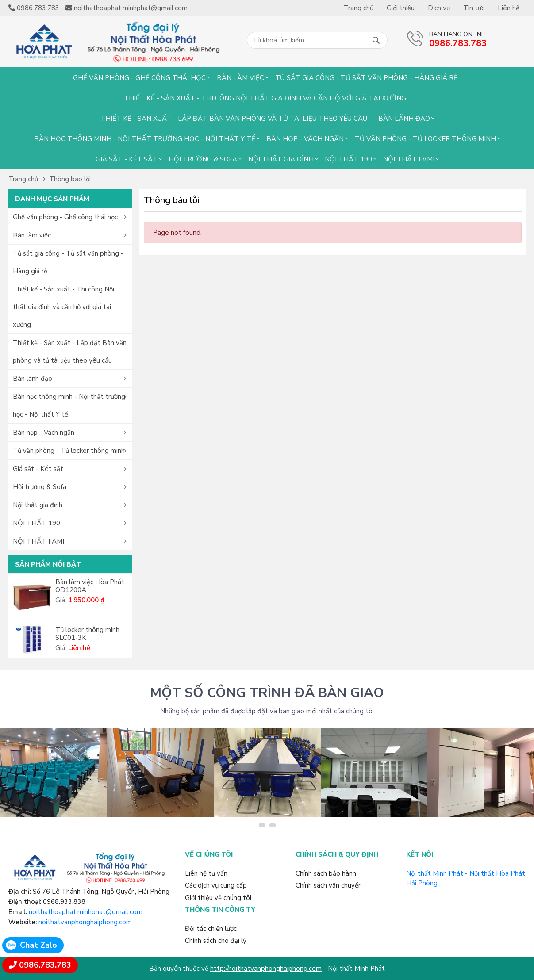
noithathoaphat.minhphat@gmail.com (86, 912)
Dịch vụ (439, 8)
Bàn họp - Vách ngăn (305, 139)
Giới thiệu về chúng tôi (218, 898)
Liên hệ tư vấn (206, 873)
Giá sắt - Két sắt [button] (38, 469)
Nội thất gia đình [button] (38, 505)
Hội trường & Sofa (203, 159)
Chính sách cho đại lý (216, 941)
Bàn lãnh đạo (404, 119)
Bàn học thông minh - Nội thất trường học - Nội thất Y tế (145, 139)
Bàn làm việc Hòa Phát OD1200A (90, 586)
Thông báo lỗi (70, 179)
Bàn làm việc (240, 78)
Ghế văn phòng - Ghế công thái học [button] (65, 217)
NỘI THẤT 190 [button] (36, 523)
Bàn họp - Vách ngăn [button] (44, 433)
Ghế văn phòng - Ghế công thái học (139, 78)
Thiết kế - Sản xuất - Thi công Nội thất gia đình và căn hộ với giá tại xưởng (265, 98)
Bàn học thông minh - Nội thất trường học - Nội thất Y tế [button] (69, 406)
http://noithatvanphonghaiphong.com (266, 969)
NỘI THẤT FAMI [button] (38, 541)
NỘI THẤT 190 (348, 159)
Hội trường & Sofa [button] (40, 487)
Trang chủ (359, 8)
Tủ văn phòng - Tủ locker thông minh (425, 139)
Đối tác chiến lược (211, 929)
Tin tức (474, 8)
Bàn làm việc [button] (32, 235)
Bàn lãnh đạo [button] (33, 379)
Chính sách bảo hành (326, 873)
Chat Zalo (38, 945)
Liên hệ (509, 8)
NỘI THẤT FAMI (409, 159)
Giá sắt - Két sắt (127, 159)
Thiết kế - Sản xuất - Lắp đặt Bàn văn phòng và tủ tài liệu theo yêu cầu (234, 119)
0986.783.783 (45, 965)
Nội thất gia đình (281, 159)
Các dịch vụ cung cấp (216, 885)
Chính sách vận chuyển (329, 885)
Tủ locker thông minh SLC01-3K (87, 634)
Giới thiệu (401, 8)
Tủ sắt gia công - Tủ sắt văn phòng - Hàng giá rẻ (366, 78)
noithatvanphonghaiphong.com (85, 922)
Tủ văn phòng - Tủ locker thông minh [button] (69, 451)
